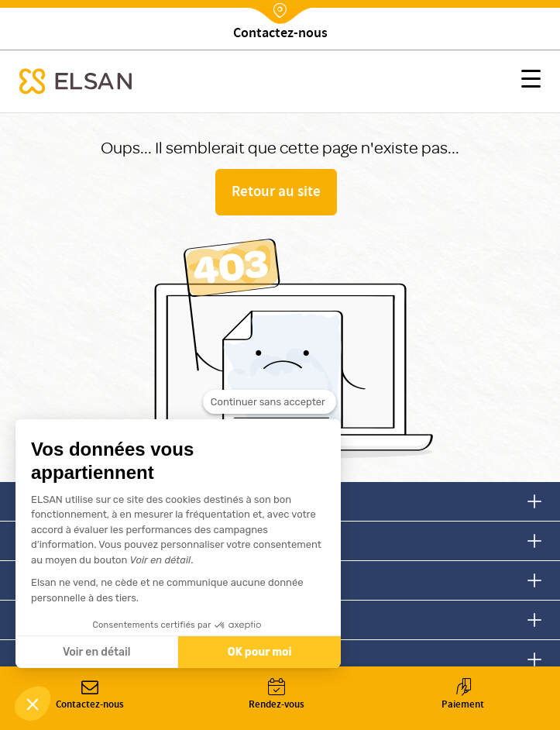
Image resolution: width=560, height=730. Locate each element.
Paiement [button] (463, 696)
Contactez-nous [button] (89, 696)
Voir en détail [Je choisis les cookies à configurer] (96, 652)
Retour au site (276, 193)
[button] (531, 81)
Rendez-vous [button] (276, 696)
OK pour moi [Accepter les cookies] (260, 652)
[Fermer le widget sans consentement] (270, 402)
